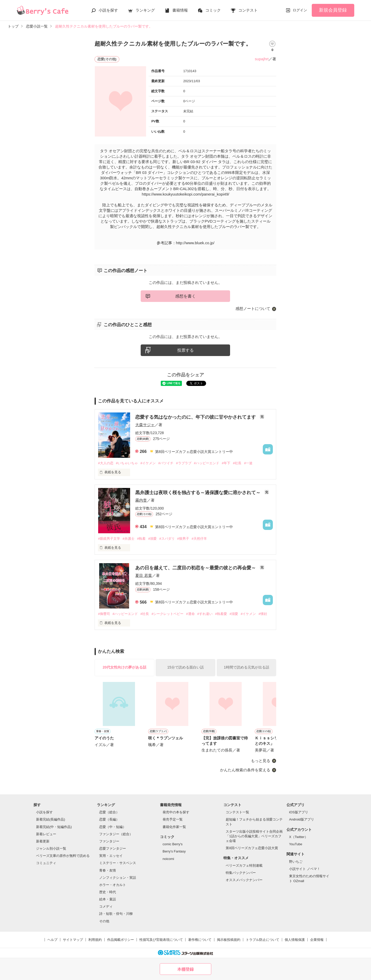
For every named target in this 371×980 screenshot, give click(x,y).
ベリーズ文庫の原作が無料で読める (63, 856)
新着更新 (43, 841)
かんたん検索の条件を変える (245, 770)
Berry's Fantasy (174, 851)
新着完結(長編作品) (51, 819)
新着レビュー (46, 834)
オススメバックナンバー (244, 880)
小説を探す (108, 10)
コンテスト (248, 10)
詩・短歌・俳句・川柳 (116, 914)
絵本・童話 (108, 899)
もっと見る (261, 761)
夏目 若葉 (144, 575)
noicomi (168, 859)
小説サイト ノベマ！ (305, 869)
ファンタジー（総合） (116, 834)
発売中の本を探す (176, 812)
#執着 (141, 539)
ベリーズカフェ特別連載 (244, 865)
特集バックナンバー (241, 873)
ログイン (300, 10)
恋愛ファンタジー (113, 848)
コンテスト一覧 (237, 812)
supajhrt (262, 59)
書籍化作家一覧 (174, 827)
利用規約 (95, 940)
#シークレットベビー (167, 614)
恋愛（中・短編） (113, 827)
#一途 (248, 463)
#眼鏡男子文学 (109, 539)
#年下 (226, 463)
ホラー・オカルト (113, 885)
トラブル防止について (263, 940)
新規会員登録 (333, 10)
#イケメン (148, 463)
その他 (104, 921)
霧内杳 (141, 500)
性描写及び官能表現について (161, 940)
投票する (185, 350)
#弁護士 (129, 539)
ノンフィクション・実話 (118, 878)
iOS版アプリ (299, 812)
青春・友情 (108, 870)
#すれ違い (205, 614)
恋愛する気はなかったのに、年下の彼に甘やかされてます (196, 417)
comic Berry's (173, 844)
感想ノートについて (253, 309)
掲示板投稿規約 (229, 940)
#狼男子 (183, 539)
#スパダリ (167, 539)
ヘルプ (52, 940)
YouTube (296, 844)
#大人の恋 (106, 463)
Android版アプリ (302, 819)
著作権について (200, 940)
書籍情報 (180, 10)
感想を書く (185, 296)
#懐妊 (263, 614)
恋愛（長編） (109, 819)
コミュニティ (46, 863)
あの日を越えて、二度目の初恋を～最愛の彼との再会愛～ (196, 568)
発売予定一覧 (173, 819)
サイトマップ (73, 940)
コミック (213, 10)
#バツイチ (166, 463)
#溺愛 (152, 539)
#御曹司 (104, 614)
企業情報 (317, 940)
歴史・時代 (108, 892)
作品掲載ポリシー (121, 940)
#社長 (237, 463)
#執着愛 (221, 614)
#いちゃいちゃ (127, 463)
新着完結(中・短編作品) (54, 827)
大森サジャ (145, 425)
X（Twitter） (298, 837)
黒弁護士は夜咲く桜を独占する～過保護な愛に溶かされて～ (199, 493)
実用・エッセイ (111, 856)
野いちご (296, 862)
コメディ (106, 906)
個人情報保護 (295, 940)
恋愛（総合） (109, 812)
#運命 (190, 614)
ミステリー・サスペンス (118, 863)
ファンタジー (109, 841)
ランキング (145, 10)
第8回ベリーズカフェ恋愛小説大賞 (252, 848)
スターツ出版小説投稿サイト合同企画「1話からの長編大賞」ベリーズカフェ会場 (254, 836)
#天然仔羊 (199, 539)
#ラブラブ (184, 463)
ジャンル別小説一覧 (51, 848)
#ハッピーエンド (207, 463)
